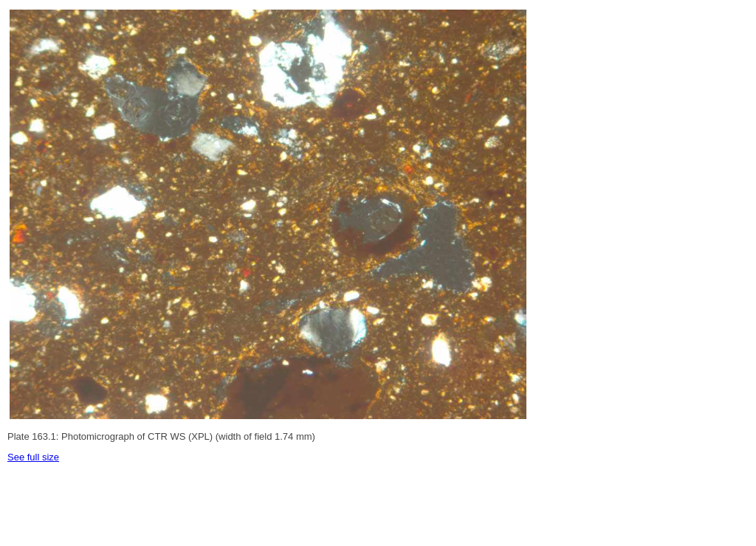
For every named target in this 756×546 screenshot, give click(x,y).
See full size (33, 457)
